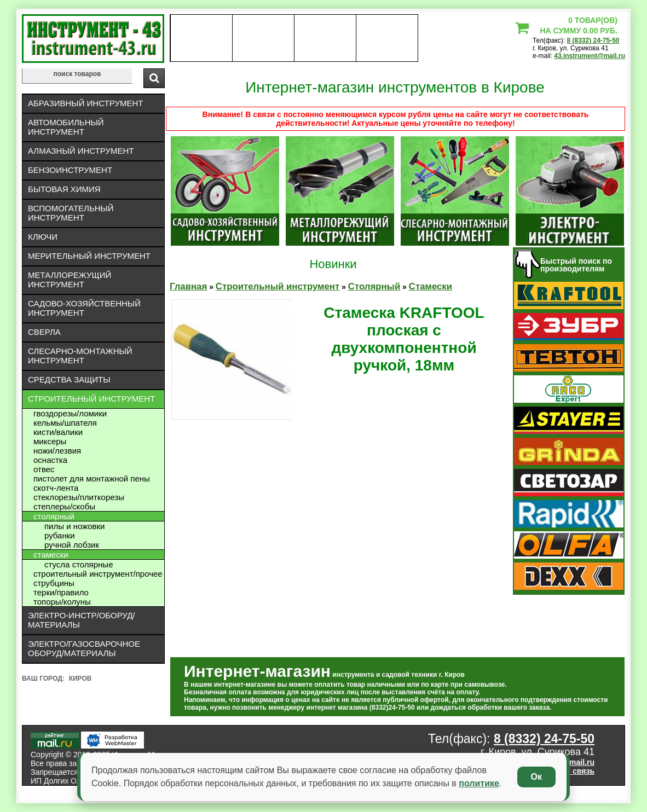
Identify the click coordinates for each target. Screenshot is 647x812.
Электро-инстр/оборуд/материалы (82, 620)
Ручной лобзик (72, 545)
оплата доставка (264, 38)
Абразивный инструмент (85, 103)
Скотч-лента (56, 488)
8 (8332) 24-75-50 (593, 40)
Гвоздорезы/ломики (70, 413)
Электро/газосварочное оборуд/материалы (84, 648)
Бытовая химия (64, 189)
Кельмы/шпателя (65, 423)
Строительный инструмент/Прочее (98, 574)
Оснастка (50, 460)
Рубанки (60, 535)
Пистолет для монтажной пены (92, 478)
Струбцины (54, 583)
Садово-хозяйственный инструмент (84, 308)
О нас (201, 38)
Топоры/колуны (62, 602)
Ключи (43, 237)
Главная (188, 286)
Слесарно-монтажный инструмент (80, 356)
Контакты (325, 38)
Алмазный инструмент (81, 151)
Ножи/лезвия (57, 451)
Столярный (54, 516)
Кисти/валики (58, 432)
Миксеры (50, 441)
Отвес (44, 469)
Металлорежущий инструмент (70, 280)
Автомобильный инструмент (66, 127)
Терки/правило (61, 592)
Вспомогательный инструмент (71, 213)
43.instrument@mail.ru (590, 56)
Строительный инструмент (91, 399)
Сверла (44, 332)
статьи (387, 38)
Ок (536, 777)
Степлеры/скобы (64, 506)
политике (479, 783)
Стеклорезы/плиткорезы (79, 497)
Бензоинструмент (70, 170)
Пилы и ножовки (75, 526)
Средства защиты (69, 379)
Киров (80, 678)
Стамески (51, 555)
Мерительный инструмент (89, 256)
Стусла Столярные (79, 564)
